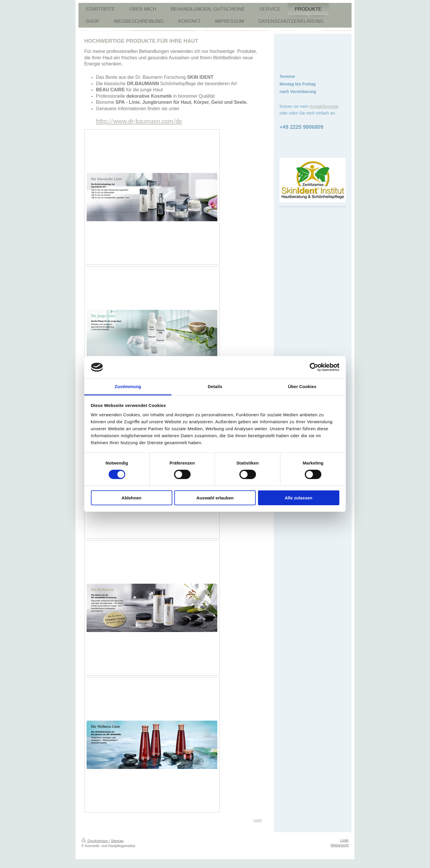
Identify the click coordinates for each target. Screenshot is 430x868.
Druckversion (95, 841)
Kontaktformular (324, 106)
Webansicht (340, 845)
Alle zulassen (299, 498)
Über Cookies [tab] (302, 386)
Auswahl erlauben (215, 498)
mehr (258, 820)
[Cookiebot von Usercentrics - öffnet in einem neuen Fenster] (314, 367)
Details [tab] (215, 386)
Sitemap (117, 841)
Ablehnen (131, 498)
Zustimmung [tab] (128, 386)
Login (344, 840)
